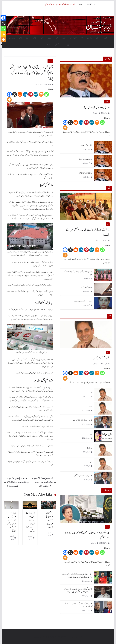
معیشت (64, 38)
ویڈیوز (68, 45)
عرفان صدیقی (95, 113)
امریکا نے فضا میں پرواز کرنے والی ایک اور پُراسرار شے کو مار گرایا (30, 522)
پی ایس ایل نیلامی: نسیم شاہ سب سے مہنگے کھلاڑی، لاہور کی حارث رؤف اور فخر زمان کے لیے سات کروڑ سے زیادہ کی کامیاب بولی (77, 576)
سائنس (35, 38)
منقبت (91, 406)
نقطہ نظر (49, 45)
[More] (9, 100)
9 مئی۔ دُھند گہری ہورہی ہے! (86, 145)
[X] (15, 94)
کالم (82, 38)
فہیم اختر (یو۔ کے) (94, 364)
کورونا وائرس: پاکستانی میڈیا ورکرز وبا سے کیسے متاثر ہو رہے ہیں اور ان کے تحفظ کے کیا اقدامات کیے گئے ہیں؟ (16, 482)
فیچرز (27, 38)
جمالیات (49, 38)
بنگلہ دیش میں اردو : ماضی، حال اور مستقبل (83, 476)
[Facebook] (9, 94)
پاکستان (98, 38)
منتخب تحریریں (73, 38)
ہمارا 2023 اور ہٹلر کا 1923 (86, 173)
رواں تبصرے (12, 38)
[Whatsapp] (46, 94)
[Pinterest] (31, 94)
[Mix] (41, 94)
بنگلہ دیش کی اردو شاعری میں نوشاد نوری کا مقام (82, 420)
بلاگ (20, 38)
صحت (42, 38)
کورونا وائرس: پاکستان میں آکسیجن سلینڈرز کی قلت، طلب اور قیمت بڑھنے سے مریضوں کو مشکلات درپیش (44, 482)
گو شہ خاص (107, 102)
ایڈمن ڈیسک (38, 84)
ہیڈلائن (106, 38)
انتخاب (96, 240)
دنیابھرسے (89, 38)
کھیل (57, 38)
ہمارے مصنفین (58, 45)
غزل (91, 392)
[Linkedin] (25, 94)
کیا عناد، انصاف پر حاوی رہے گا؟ (85, 159)
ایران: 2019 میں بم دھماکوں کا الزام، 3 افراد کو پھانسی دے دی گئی (12, 522)
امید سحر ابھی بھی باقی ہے (87, 287)
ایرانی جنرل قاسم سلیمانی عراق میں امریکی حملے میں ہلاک (49, 520)
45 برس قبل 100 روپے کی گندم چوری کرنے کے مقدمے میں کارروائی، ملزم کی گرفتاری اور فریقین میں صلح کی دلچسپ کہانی (78, 590)
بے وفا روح (90, 448)
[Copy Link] (3, 34)
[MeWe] (36, 94)
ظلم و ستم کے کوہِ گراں (101, 358)
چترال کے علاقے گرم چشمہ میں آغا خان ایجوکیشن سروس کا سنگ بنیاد (88, 232)
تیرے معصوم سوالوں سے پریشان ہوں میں (83, 301)
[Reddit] (20, 94)
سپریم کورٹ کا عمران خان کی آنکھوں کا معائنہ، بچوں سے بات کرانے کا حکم (61, 4)
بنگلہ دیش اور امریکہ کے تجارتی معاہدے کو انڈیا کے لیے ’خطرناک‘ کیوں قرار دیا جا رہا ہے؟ (78, 605)
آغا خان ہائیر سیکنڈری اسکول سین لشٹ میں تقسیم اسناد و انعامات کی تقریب (78, 273)
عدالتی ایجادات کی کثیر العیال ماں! (97, 108)
